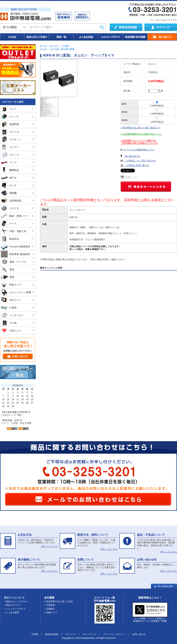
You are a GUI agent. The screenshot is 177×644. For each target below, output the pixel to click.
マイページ (71, 634)
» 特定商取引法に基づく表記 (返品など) (140, 128)
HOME (12, 37)
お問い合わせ (139, 634)
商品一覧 (61, 37)
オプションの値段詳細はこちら (139, 150)
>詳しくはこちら (49, 546)
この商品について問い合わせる (140, 161)
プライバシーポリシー (114, 634)
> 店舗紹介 (50, 609)
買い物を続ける (132, 156)
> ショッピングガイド (15, 609)
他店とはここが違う (36, 37)
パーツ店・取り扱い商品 (62, 49)
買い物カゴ (162, 37)
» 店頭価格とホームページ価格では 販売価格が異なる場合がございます (139, 142)
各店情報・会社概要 (135, 37)
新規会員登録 (52, 634)
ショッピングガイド (110, 37)
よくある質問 (86, 37)
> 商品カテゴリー (13, 605)
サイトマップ (90, 634)
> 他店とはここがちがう (16, 602)
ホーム (43, 46)
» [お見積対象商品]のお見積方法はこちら (141, 134)
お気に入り (129, 177)
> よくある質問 (12, 612)
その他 (65, 46)
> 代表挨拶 (50, 605)
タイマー (54, 46)
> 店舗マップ (51, 612)
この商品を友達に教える (137, 165)
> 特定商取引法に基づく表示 (59, 602)
